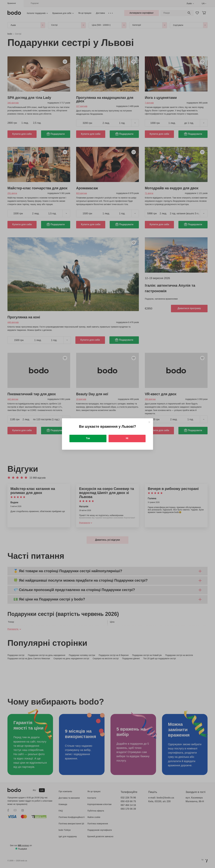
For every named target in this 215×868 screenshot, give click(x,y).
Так (88, 438)
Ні (127, 438)
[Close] (149, 422)
